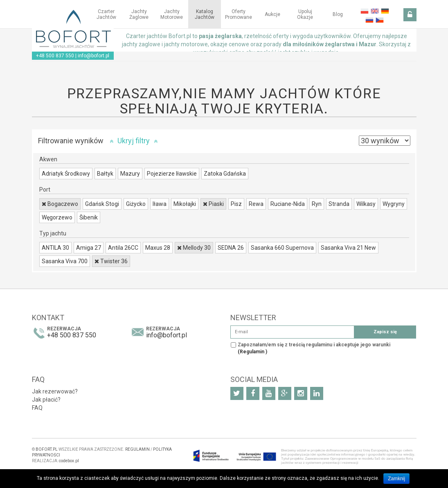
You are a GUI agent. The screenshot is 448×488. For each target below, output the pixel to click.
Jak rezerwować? (55, 391)
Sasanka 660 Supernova (282, 248)
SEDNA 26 (231, 248)
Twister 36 (111, 261)
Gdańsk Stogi (102, 204)
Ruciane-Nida (288, 204)
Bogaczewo (60, 204)
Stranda (339, 204)
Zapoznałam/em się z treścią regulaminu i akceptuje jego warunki (314, 348)
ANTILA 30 (55, 248)
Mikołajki (185, 204)
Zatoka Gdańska (225, 174)
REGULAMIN (137, 449)
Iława (160, 204)
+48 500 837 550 (55, 56)
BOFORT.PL (47, 449)
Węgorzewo (57, 217)
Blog (338, 14)
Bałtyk (105, 174)
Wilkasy (366, 204)
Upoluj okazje (305, 14)
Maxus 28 (158, 248)
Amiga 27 (89, 248)
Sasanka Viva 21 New (348, 248)
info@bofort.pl (93, 56)
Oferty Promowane (239, 14)
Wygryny (394, 204)
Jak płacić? (46, 400)
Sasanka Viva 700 (65, 261)
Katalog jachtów (205, 14)
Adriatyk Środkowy (66, 174)
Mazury (130, 174)
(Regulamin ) (252, 352)
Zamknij (396, 479)
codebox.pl (69, 461)
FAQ (37, 408)
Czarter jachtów (106, 14)
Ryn (317, 204)
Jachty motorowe (172, 14)
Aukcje (272, 14)
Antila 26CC (123, 248)
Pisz (236, 204)
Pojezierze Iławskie (172, 174)
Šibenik (89, 217)
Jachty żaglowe (139, 14)
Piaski (213, 204)
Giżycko (136, 204)
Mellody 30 (194, 248)
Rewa (256, 204)
